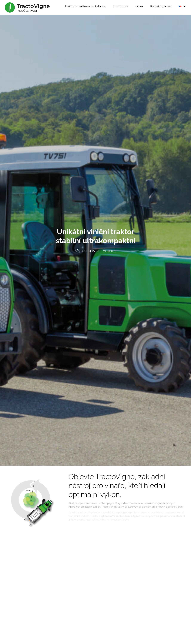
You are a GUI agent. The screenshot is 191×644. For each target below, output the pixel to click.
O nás (139, 6)
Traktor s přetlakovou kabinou (85, 6)
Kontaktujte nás (161, 6)
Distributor (121, 6)
